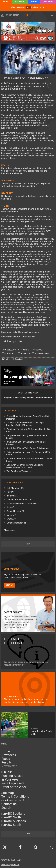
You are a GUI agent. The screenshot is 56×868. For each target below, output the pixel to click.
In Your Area (10, 779)
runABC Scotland (13, 814)
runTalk (7, 772)
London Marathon (16, 523)
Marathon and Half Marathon (22, 503)
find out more (38, 7)
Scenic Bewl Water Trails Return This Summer (28, 448)
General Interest (15, 511)
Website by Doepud (10, 865)
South (6, 2)
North (34, 2)
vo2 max (37, 350)
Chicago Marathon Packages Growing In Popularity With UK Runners (25, 424)
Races (6, 759)
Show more (9, 530)
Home (6, 751)
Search (6, 808)
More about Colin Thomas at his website (20, 332)
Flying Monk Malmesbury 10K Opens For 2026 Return (28, 453)
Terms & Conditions (15, 797)
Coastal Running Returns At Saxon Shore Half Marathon (28, 418)
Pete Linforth (14, 337)
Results (7, 762)
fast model (9, 353)
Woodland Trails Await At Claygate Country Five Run (29, 430)
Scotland (20, 2)
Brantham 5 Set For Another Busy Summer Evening (26, 443)
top (28, 544)
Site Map (8, 793)
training (24, 350)
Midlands (48, 2)
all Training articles (13, 341)
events (11, 519)
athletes (24, 353)
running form (40, 353)
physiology (9, 350)
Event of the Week (14, 787)
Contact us (9, 804)
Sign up (10, 585)
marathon (13, 496)
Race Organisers (13, 783)
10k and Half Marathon (19, 500)
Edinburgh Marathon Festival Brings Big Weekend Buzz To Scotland (25, 466)
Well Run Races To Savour (19, 471)
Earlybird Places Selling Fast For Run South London (26, 437)
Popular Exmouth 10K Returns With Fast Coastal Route (29, 460)
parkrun (12, 515)
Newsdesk (9, 755)
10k (10, 492)
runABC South (11, 825)
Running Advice (12, 776)
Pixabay (31, 337)
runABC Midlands (14, 821)
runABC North (11, 817)
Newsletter (9, 766)
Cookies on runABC (15, 800)
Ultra (10, 507)
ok (28, 8)
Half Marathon (15, 488)
